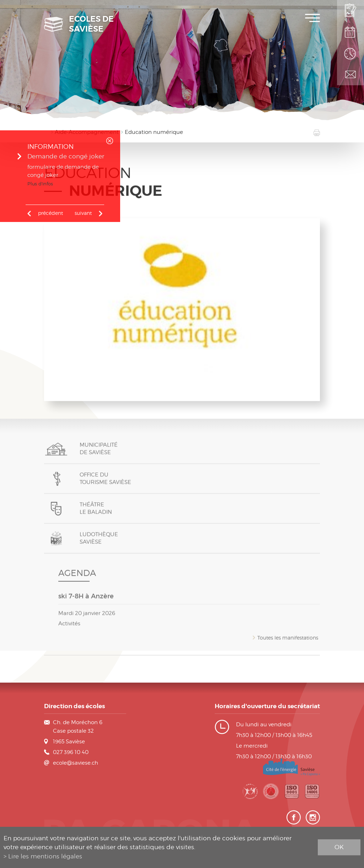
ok (339, 847)
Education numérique (154, 132)
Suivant (83, 213)
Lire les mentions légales (45, 856)
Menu (312, 18)
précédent (50, 213)
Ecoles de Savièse (91, 24)
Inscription (350, 11)
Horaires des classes (350, 53)
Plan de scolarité (350, 32)
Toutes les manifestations (288, 642)
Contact (350, 75)
